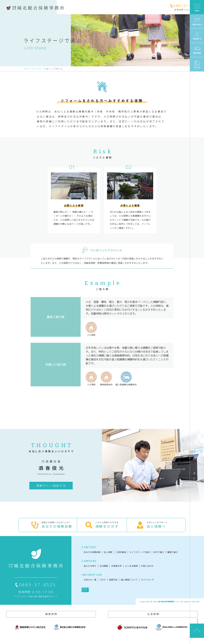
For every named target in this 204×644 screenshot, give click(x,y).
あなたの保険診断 (87, 557)
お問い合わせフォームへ (95, 401)
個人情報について (124, 584)
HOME (26, 69)
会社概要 (99, 571)
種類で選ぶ (167, 557)
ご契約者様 (116, 557)
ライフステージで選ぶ (41, 69)
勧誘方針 (108, 584)
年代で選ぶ (154, 557)
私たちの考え (85, 571)
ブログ (98, 584)
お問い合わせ (142, 571)
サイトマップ (142, 584)
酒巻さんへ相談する (48, 485)
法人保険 (103, 557)
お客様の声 (111, 571)
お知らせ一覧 (85, 584)
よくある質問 (126, 571)
